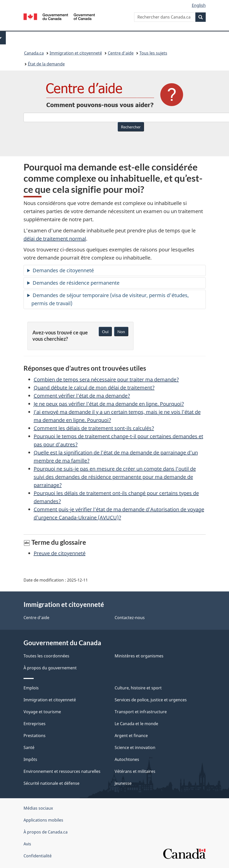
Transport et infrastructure (141, 712)
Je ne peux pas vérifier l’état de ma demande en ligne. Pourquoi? (109, 404)
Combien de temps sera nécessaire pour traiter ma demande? (106, 379)
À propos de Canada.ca (46, 832)
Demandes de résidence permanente (76, 283)
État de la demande (46, 64)
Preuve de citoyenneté (60, 553)
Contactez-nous (130, 618)
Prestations (35, 736)
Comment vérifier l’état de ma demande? (82, 396)
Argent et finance (131, 736)
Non (121, 331)
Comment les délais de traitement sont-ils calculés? (94, 428)
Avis (27, 844)
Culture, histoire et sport (138, 688)
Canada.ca (34, 53)
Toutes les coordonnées (46, 656)
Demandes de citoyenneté (63, 270)
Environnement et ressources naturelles (62, 771)
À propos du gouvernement (50, 668)
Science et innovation (135, 747)
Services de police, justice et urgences (151, 700)
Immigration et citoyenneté (76, 53)
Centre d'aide (36, 618)
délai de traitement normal (55, 239)
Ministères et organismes (139, 656)
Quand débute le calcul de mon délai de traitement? (94, 388)
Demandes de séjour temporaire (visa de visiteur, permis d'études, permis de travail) (110, 299)
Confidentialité (38, 856)
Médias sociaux (38, 808)
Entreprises (35, 724)
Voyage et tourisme (42, 712)
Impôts (30, 759)
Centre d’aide (121, 53)
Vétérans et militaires (135, 771)
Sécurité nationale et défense (51, 783)
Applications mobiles (43, 820)
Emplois (31, 688)
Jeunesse (123, 783)
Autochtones (127, 759)
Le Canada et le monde (136, 724)
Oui (105, 331)
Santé (29, 747)
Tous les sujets (153, 53)
